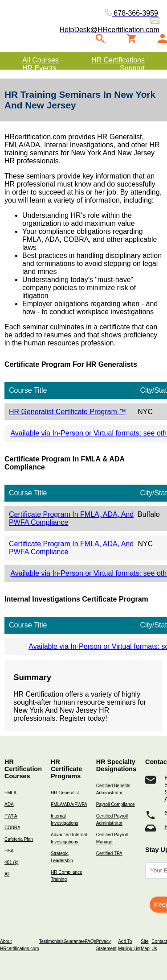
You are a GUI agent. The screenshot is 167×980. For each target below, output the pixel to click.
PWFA (11, 816)
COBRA (12, 828)
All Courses (41, 60)
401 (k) (11, 862)
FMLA (10, 793)
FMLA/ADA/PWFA (69, 804)
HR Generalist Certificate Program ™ (67, 412)
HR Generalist (65, 793)
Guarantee (74, 941)
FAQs (90, 941)
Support (132, 68)
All (7, 874)
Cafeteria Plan (19, 839)
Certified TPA (109, 853)
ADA (9, 804)
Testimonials (51, 941)
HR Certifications (118, 60)
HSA (9, 851)
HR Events (39, 68)
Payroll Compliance (116, 804)
